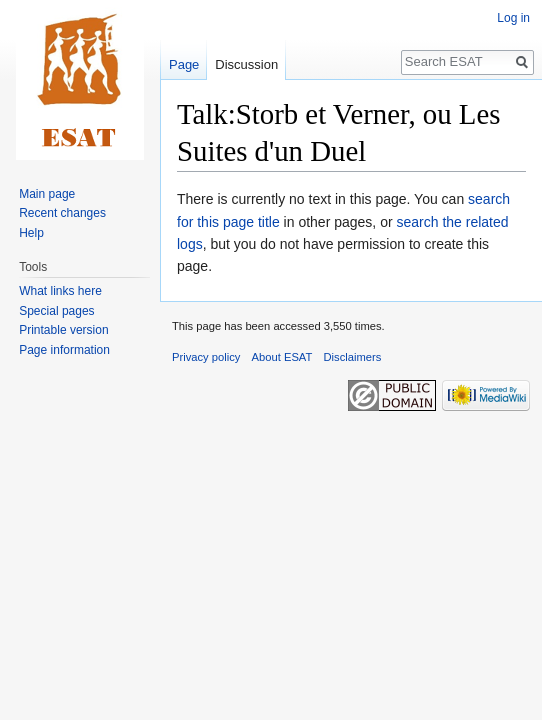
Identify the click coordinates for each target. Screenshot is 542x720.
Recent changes (62, 213)
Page (184, 64)
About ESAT (282, 357)
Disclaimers (353, 357)
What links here (60, 291)
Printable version (63, 330)
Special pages (56, 311)
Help (31, 233)
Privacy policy (206, 357)
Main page (47, 194)
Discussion (246, 64)
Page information (64, 350)
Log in (513, 18)
